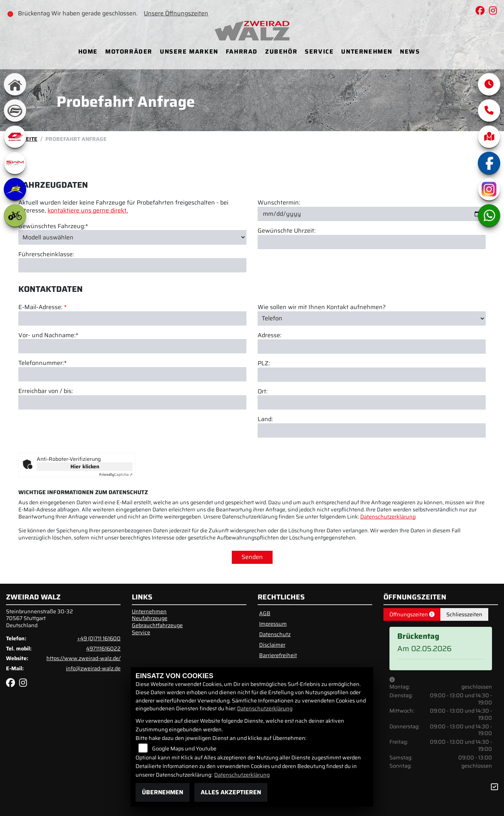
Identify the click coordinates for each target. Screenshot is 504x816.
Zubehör (281, 52)
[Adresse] (372, 347)
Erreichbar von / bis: (46, 391)
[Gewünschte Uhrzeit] (372, 242)
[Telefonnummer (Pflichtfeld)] (132, 374)
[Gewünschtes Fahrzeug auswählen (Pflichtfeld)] (132, 237)
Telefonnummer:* (42, 364)
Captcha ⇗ (116, 475)
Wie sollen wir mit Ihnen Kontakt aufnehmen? (322, 307)
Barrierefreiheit (278, 655)
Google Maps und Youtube (184, 749)
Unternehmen (367, 52)
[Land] (372, 430)
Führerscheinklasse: (46, 255)
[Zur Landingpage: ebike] (15, 215)
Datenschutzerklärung (388, 517)
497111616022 (103, 649)
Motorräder (129, 52)
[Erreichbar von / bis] (132, 402)
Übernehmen (163, 792)
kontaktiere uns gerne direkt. (88, 210)
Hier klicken (85, 466)
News (410, 52)
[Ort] (372, 403)
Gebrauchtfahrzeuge (157, 625)
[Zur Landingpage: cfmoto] (15, 111)
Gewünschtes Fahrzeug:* (53, 226)
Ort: (263, 392)
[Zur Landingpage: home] (15, 84)
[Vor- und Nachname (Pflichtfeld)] (132, 347)
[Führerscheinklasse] (132, 266)
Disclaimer (272, 645)
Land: (265, 420)
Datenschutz (275, 634)
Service (319, 52)
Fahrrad (242, 52)
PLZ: (264, 364)
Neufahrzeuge (150, 618)
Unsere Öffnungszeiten (177, 13)
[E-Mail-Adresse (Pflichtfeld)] (132, 318)
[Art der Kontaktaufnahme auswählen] (372, 318)
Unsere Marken (189, 52)
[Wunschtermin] (372, 214)
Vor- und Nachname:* (48, 336)
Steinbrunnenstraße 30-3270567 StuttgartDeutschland (40, 618)
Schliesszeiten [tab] (464, 614)
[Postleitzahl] (372, 375)
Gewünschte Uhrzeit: (287, 231)
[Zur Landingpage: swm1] (15, 163)
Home (88, 52)
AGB (265, 613)
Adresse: (270, 336)
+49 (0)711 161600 (99, 638)
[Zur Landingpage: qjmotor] (15, 137)
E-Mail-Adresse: (42, 307)
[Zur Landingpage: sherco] (15, 189)
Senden (252, 557)
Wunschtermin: (279, 203)
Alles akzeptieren (231, 792)
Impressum (273, 624)
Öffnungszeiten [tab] (412, 614)
